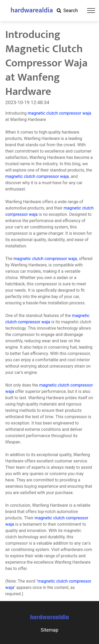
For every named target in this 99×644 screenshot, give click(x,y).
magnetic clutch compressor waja (60, 113)
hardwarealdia (32, 10)
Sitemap (49, 630)
